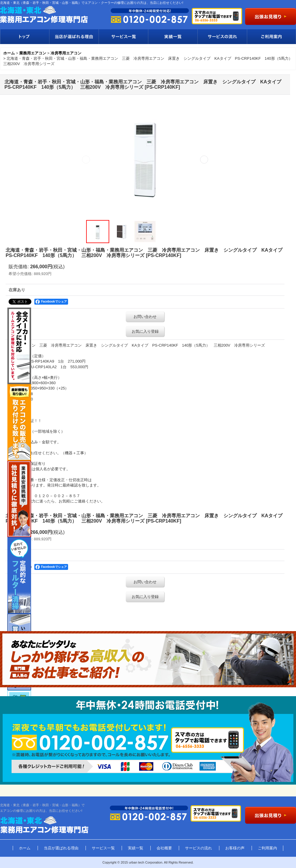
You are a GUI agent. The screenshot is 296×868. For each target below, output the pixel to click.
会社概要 (164, 848)
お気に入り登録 (145, 331)
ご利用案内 (271, 37)
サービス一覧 (123, 37)
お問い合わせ (145, 317)
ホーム (25, 848)
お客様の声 (235, 848)
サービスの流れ (222, 37)
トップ (25, 37)
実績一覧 (173, 37)
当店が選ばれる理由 (74, 37)
